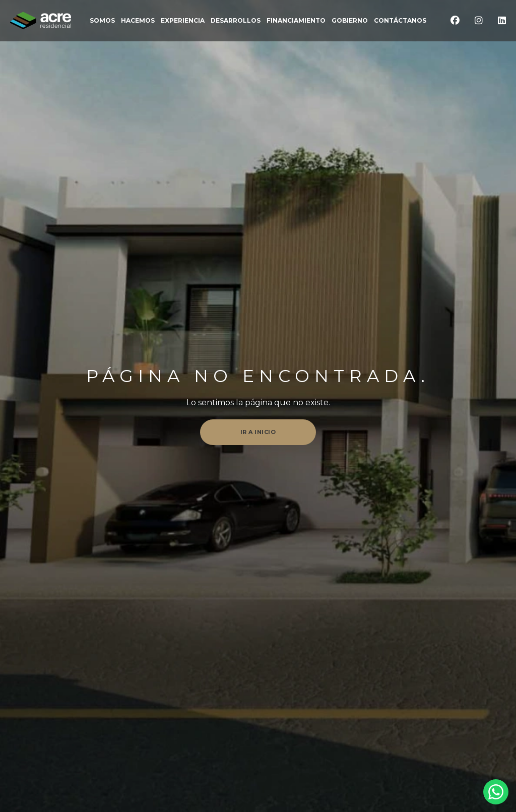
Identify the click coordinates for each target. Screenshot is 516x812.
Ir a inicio (258, 432)
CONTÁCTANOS (400, 21)
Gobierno (350, 21)
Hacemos (138, 21)
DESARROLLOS (236, 21)
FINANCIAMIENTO (296, 21)
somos (102, 21)
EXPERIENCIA (183, 21)
